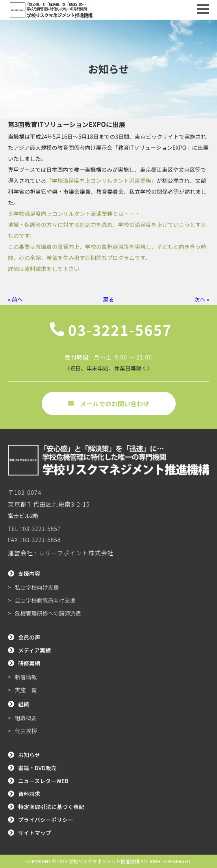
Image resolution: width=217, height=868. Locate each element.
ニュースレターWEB (43, 781)
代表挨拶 (26, 731)
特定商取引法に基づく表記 (51, 807)
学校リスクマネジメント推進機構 (104, 861)
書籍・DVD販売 (37, 768)
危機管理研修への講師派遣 (48, 613)
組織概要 (26, 718)
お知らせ (29, 755)
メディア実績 (34, 650)
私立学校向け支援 (37, 587)
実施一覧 (26, 690)
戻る (109, 299)
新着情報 (26, 677)
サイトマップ (35, 833)
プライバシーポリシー (46, 820)
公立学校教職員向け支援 (45, 600)
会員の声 (29, 637)
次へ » (202, 299)
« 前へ (15, 299)
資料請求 (29, 794)
